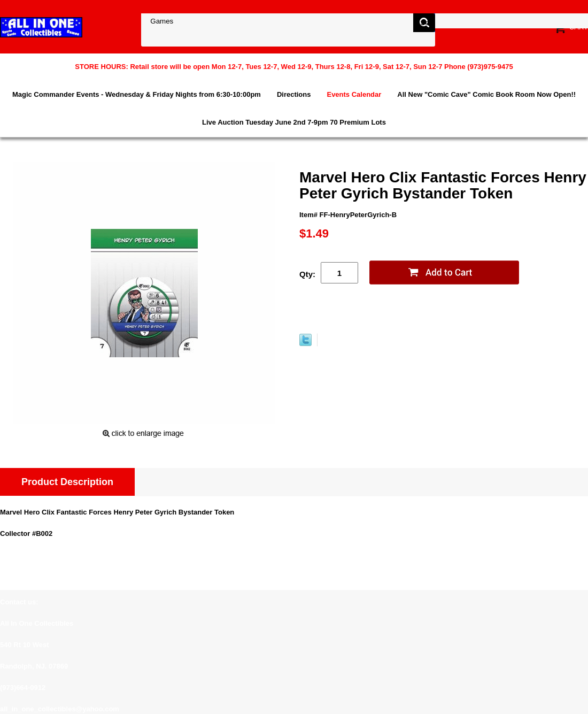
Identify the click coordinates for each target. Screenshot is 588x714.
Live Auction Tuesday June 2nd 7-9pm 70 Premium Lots (294, 122)
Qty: (307, 274)
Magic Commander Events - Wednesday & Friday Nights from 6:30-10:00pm (137, 94)
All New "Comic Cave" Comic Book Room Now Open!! (486, 94)
